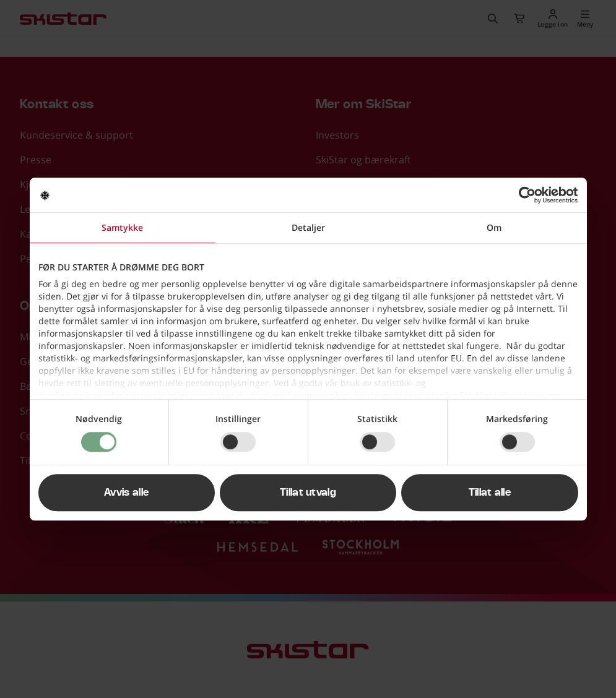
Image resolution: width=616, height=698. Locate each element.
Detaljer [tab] (308, 227)
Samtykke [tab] (122, 227)
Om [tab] (494, 227)
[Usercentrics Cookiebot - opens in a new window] (524, 195)
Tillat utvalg (308, 493)
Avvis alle (126, 493)
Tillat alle (490, 493)
